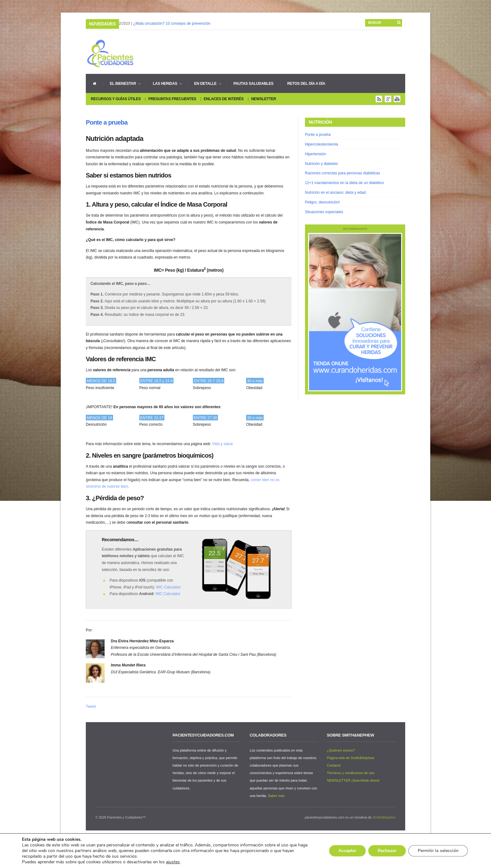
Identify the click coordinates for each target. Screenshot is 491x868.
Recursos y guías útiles (116, 99)
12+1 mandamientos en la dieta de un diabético (345, 183)
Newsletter (264, 99)
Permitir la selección (438, 851)
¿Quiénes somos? (341, 750)
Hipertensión (315, 154)
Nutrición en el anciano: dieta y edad (335, 193)
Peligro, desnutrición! (323, 202)
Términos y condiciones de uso (351, 773)
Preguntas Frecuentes (172, 99)
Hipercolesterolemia (322, 144)
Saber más (276, 796)
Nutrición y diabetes (321, 164)
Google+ (388, 99)
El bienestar (122, 84)
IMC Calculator (168, 587)
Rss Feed (379, 99)
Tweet (91, 706)
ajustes (173, 862)
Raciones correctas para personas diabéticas (343, 173)
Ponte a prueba (107, 122)
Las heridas (164, 84)
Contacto (334, 765)
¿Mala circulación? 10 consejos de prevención (172, 23)
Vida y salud (222, 444)
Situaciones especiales (324, 212)
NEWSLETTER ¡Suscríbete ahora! (353, 780)
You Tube (397, 99)
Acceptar (347, 851)
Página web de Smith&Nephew (351, 758)
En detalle (204, 84)
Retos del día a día (306, 84)
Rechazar (387, 851)
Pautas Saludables (254, 84)
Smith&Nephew (384, 817)
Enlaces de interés (224, 99)
